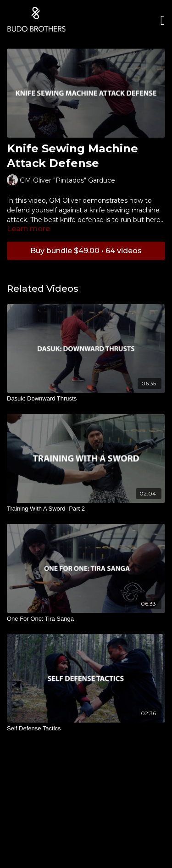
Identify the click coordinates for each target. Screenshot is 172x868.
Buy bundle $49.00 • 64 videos (86, 251)
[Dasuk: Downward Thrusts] (86, 399)
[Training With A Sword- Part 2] (86, 509)
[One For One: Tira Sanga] (86, 619)
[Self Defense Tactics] (86, 729)
